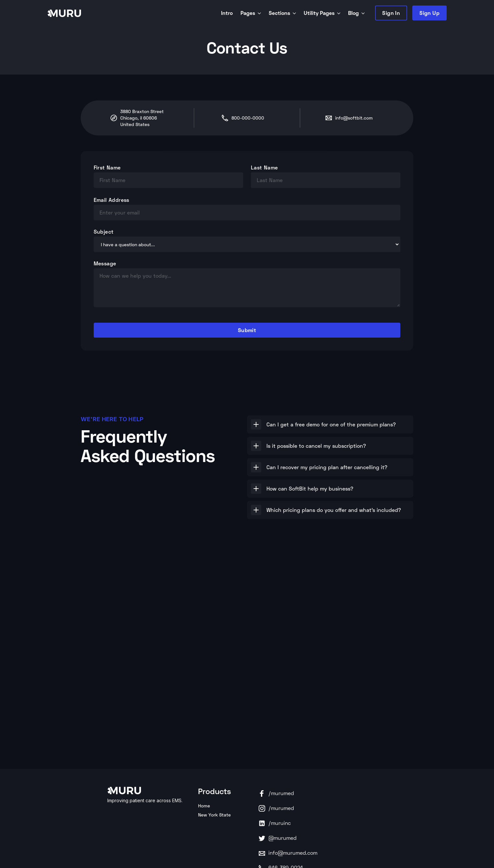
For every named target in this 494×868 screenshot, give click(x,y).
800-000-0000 (248, 118)
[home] (133, 13)
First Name (107, 167)
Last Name (265, 167)
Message (105, 263)
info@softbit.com (354, 118)
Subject (104, 231)
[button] (330, 424)
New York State (214, 815)
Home (204, 806)
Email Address (112, 200)
